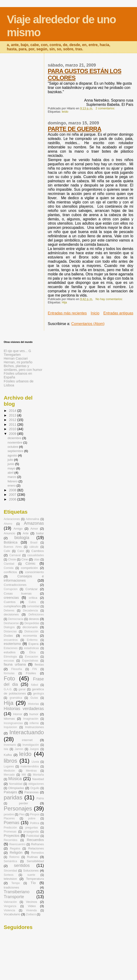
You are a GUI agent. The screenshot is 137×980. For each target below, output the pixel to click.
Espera (33, 644)
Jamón (19, 749)
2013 (13, 415)
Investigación (31, 745)
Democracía (16, 619)
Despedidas (32, 623)
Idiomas (9, 719)
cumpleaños (12, 606)
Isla (6, 749)
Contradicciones (15, 585)
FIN (35, 669)
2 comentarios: (106, 108)
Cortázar (32, 589)
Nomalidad (16, 784)
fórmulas (9, 673)
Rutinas (32, 857)
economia (30, 636)
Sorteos (9, 875)
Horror (18, 714)
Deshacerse (11, 623)
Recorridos (11, 840)
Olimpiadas (16, 788)
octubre (13, 447)
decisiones (11, 614)
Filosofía (16, 669)
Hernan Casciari (16, 358)
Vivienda (31, 910)
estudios (10, 652)
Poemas (12, 823)
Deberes (9, 611)
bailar (40, 533)
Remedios (38, 853)
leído (65, 112)
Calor (21, 551)
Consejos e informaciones (24, 578)
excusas (9, 661)
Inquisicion (10, 727)
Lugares (9, 766)
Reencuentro (17, 844)
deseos (34, 619)
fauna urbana (15, 664)
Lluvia (35, 762)
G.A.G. (8, 689)
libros (11, 761)
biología (22, 538)
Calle (7, 551)
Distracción (31, 631)
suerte (31, 875)
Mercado (9, 775)
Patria (40, 798)
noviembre (15, 442)
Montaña (38, 775)
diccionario (30, 627)
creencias (11, 597)
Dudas (8, 636)
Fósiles (31, 673)
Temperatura (35, 879)
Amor (34, 529)
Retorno (14, 857)
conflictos (10, 572)
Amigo (18, 529)
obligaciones (36, 784)
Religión (16, 852)
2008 (13, 490)
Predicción (10, 828)
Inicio (95, 313)
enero (12, 486)
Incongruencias (13, 723)
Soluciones (31, 871)
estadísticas (32, 648)
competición (30, 568)
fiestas (39, 665)
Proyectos (12, 835)
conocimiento (35, 572)
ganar (22, 689)
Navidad (38, 779)
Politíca (35, 823)
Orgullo (35, 788)
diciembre (15, 438)
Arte (26, 533)
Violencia (9, 910)
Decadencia (30, 611)
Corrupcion (11, 589)
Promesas (10, 832)
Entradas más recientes (67, 313)
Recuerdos (35, 840)
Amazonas (34, 523)
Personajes (18, 808)
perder (24, 803)
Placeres (9, 818)
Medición (9, 771)
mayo (12, 468)
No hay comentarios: (110, 299)
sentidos (22, 865)
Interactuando (27, 732)
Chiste (12, 559)
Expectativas (30, 661)
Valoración (10, 902)
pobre (32, 818)
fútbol (35, 685)
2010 (13, 429)
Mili (24, 775)
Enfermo (32, 640)
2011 (13, 425)
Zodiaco (31, 914)
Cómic (30, 563)
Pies (22, 814)
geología (39, 694)
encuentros (11, 640)
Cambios (38, 551)
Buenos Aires (13, 547)
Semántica (10, 861)
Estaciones (11, 648)
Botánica (11, 542)
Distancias (10, 631)
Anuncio (10, 533)
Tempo (16, 883)
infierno (34, 723)
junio (11, 464)
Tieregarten (12, 355)
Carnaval (15, 555)
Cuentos (10, 602)
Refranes (37, 844)
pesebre (9, 814)
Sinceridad (10, 871)
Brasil (34, 543)
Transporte (14, 897)
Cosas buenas (18, 593)
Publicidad (33, 836)
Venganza (10, 906)
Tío (33, 883)
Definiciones (36, 615)
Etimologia (10, 657)
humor (34, 714)
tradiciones (11, 887)
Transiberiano (17, 892)
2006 (13, 499)
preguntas (32, 828)
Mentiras (31, 771)
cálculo (34, 547)
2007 (13, 495)
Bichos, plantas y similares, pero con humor (23, 368)
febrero (13, 481)
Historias (34, 704)
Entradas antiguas (118, 313)
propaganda (31, 832)
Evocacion (32, 657)
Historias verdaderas (24, 709)
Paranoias (32, 792)
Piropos (35, 814)
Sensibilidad (35, 861)
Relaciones (36, 848)
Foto (9, 678)
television (10, 879)
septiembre (16, 451)
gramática (16, 698)
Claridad (9, 564)
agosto (13, 455)
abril (11, 473)
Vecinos (32, 902)
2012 (13, 420)
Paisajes (10, 792)
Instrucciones (35, 727)
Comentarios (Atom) (88, 324)
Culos (32, 602)
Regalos (15, 849)
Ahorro (8, 524)
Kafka (8, 755)
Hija (64, 302)
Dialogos (9, 627)
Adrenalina (32, 519)
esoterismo (12, 644)
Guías (34, 698)
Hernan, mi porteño (18, 362)
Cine (25, 559)
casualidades (36, 555)
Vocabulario (12, 914)
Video (32, 906)
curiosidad (33, 606)
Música (15, 779)
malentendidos (30, 766)
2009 (13, 434)
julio (11, 460)
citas (37, 559)
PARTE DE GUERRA (74, 129)
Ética (32, 652)
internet (27, 740)
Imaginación (31, 719)
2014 (13, 411)
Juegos (34, 749)
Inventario (10, 745)
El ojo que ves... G (17, 351)
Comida (9, 568)
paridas (13, 797)
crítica (33, 598)
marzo (12, 477)
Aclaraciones (12, 519)
